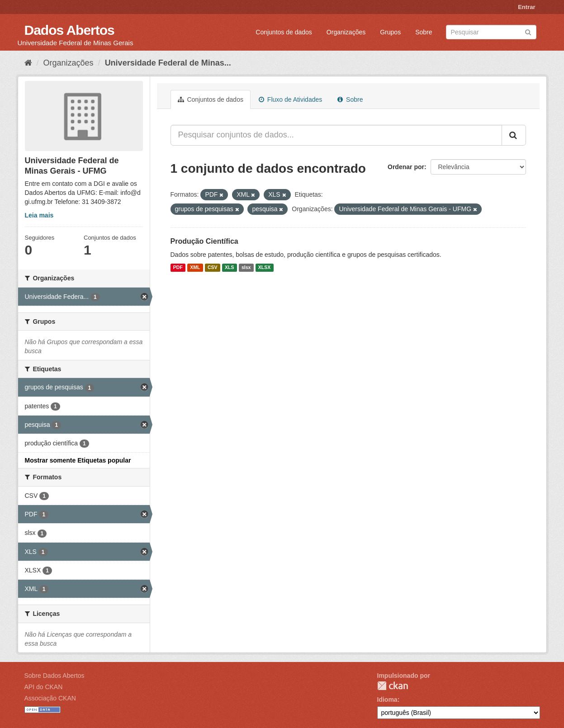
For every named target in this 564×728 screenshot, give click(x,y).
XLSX (264, 268)
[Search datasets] (491, 32)
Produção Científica (204, 241)
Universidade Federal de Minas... (168, 63)
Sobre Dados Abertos (55, 676)
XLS (229, 268)
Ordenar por (406, 167)
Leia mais (39, 215)
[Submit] (528, 31)
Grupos (390, 32)
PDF (178, 268)
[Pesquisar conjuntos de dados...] (336, 135)
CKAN (393, 686)
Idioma (387, 700)
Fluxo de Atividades (290, 99)
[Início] (28, 63)
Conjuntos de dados (284, 32)
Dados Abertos (69, 30)
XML (195, 268)
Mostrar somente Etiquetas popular (78, 460)
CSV (213, 268)
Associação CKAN (50, 698)
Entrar (526, 7)
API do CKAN (44, 687)
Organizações (346, 32)
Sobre (424, 32)
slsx (246, 268)
